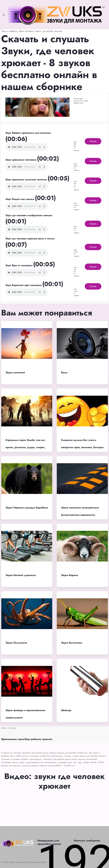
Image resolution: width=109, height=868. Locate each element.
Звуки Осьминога (16, 643)
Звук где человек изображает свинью (29, 215)
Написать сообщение (87, 841)
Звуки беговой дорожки (21, 575)
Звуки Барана (70, 575)
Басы (64, 372)
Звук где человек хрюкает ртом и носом (30, 239)
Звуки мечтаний (15, 372)
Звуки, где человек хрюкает (49, 31)
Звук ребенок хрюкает (38, 739)
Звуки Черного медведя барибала (27, 508)
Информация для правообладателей (49, 842)
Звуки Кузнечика (72, 643)
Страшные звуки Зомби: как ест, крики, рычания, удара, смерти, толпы (26, 447)
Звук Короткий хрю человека (24, 285)
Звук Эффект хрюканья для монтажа (28, 133)
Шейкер (66, 710)
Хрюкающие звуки (13, 739)
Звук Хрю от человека (19, 265)
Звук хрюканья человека (21, 160)
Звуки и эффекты (9, 31)
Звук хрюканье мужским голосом (27, 179)
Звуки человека (26, 31)
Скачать (93, 141)
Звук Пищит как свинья (20, 199)
